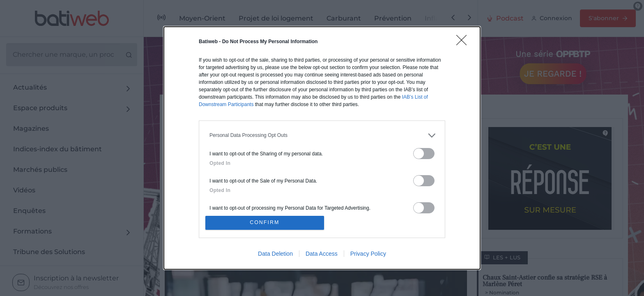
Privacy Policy (368, 254)
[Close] (464, 42)
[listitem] (322, 135)
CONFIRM (266, 223)
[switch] (424, 153)
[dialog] (322, 148)
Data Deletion (275, 254)
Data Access (322, 254)
